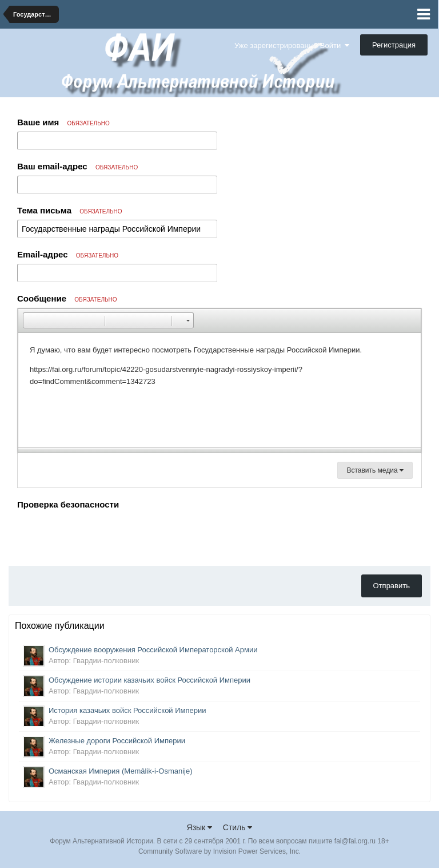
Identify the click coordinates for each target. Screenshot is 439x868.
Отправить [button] (392, 586)
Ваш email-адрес (77, 166)
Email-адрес (68, 254)
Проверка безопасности (68, 504)
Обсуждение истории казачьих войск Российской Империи (149, 680)
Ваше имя (63, 122)
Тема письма (70, 210)
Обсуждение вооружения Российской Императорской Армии (153, 650)
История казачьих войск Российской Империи (127, 710)
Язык (200, 827)
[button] (31, 320)
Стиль (238, 827)
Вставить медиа (375, 470)
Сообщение (67, 298)
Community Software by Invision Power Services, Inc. (219, 851)
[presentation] (104, 535)
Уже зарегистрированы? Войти (292, 45)
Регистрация (394, 45)
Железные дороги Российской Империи (117, 741)
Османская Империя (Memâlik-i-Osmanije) (121, 771)
